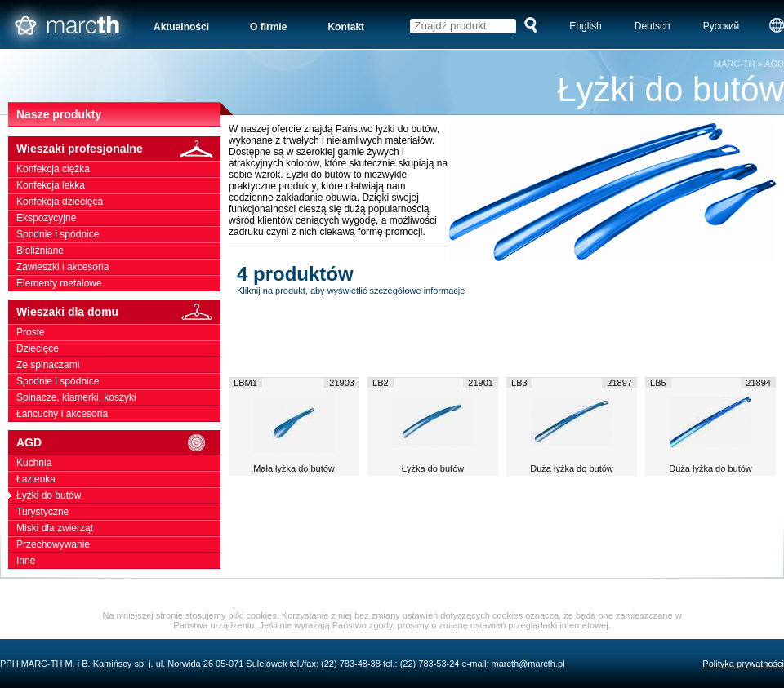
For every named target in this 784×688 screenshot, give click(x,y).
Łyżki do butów (118, 495)
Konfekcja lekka (118, 185)
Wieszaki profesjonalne (118, 149)
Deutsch (653, 26)
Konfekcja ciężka (118, 169)
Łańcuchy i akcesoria (118, 414)
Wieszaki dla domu (118, 312)
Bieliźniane (118, 251)
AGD (774, 64)
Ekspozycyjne (118, 218)
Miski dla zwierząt (118, 528)
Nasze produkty (59, 114)
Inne (118, 561)
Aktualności (181, 27)
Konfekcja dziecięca (118, 202)
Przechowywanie (118, 544)
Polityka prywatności (743, 664)
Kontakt (346, 27)
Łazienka (118, 479)
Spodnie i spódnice (118, 234)
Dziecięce (118, 348)
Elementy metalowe (118, 283)
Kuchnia (118, 463)
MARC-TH (735, 64)
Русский (722, 26)
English (585, 26)
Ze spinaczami (118, 365)
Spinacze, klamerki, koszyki (118, 397)
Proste (118, 332)
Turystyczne (118, 512)
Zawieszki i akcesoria (118, 267)
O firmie (268, 27)
